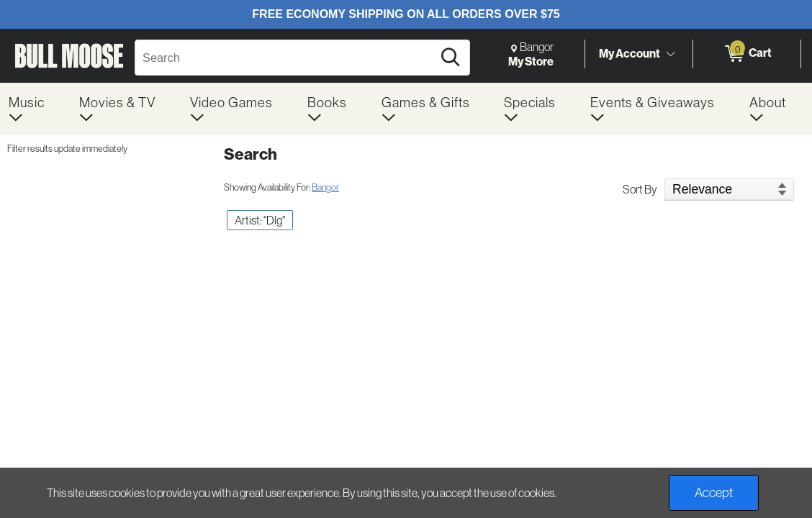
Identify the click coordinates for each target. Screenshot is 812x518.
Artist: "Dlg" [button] (260, 220)
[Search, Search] (286, 58)
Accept (714, 492)
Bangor (325, 187)
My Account (630, 53)
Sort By (640, 189)
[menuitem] (35, 109)
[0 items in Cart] (747, 54)
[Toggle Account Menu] (670, 54)
